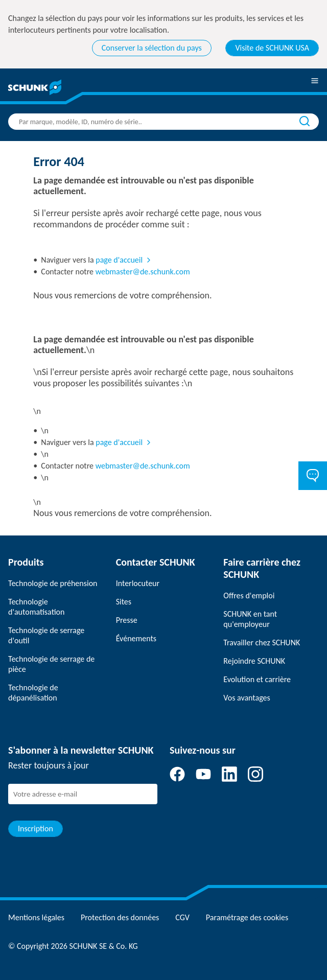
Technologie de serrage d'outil (46, 635)
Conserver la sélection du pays (152, 48)
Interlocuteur (138, 583)
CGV (182, 917)
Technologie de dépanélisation (33, 693)
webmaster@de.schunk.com (143, 272)
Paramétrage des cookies (247, 917)
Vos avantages (247, 698)
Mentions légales (36, 917)
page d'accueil (119, 260)
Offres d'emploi (249, 596)
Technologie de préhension (53, 583)
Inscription (36, 829)
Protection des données (120, 917)
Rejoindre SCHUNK (254, 661)
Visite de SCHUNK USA (272, 48)
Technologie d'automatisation (36, 607)
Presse (127, 620)
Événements (136, 638)
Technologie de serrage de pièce (51, 664)
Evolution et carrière (257, 679)
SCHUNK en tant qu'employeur (250, 619)
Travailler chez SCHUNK (262, 643)
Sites (124, 602)
